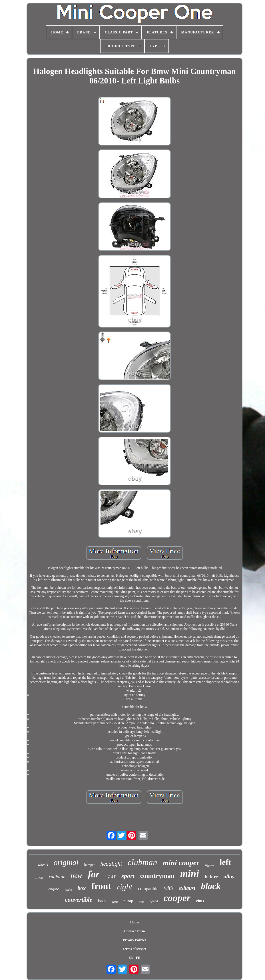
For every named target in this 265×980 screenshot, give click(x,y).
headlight (111, 864)
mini (190, 874)
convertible (79, 900)
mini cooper (181, 863)
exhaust (187, 888)
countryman (157, 876)
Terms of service (134, 949)
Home (135, 922)
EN (131, 958)
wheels (43, 865)
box (82, 888)
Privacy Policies (134, 940)
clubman (142, 862)
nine (141, 902)
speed (154, 901)
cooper (177, 898)
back (102, 901)
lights (209, 865)
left (225, 862)
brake (68, 890)
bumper (90, 865)
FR (138, 958)
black (211, 886)
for (94, 874)
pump (128, 901)
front (101, 886)
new (76, 876)
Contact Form (134, 931)
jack (115, 902)
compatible (148, 889)
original (66, 863)
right (125, 887)
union (39, 877)
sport (128, 876)
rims (200, 901)
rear (110, 876)
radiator (57, 877)
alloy (229, 876)
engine (54, 889)
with (169, 888)
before (211, 877)
